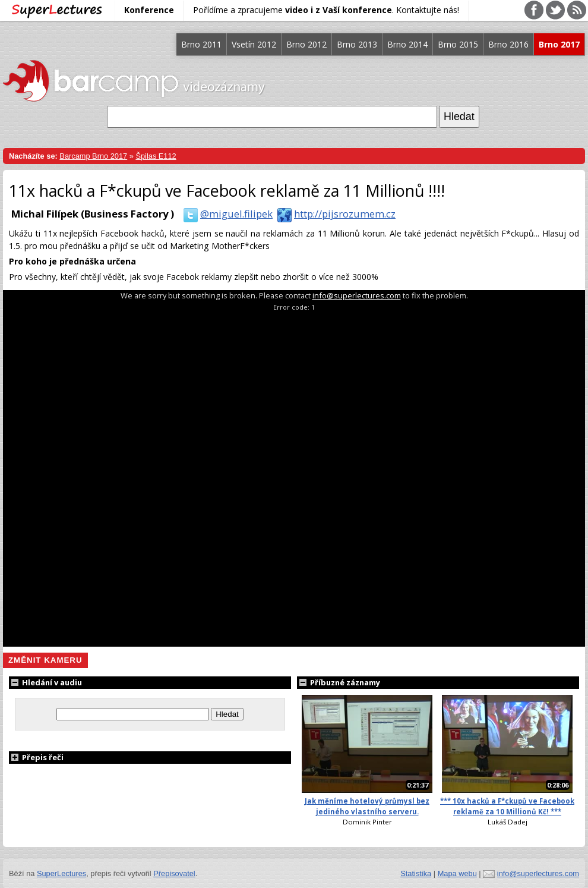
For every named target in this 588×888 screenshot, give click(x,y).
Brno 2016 (508, 44)
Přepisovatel (174, 873)
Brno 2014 (407, 44)
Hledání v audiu (45, 682)
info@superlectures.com (357, 295)
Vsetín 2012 (254, 44)
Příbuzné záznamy (339, 682)
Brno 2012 (306, 44)
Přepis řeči (36, 757)
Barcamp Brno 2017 (93, 156)
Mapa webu (457, 873)
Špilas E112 (156, 156)
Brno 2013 (357, 44)
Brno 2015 (458, 44)
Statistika (416, 873)
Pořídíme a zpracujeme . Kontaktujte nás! (326, 10)
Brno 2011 (201, 44)
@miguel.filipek (226, 214)
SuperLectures (61, 873)
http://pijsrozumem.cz (334, 214)
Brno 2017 (559, 44)
